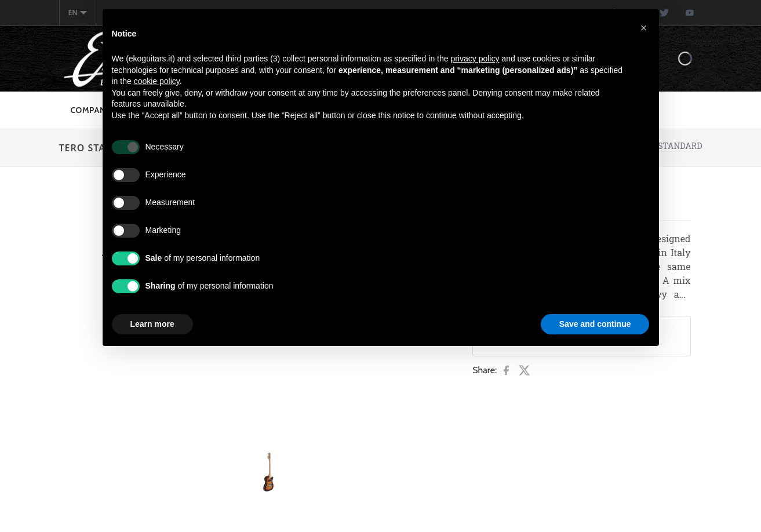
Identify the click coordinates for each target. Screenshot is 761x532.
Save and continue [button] (595, 324)
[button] (644, 28)
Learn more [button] (152, 324)
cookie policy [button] (157, 81)
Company (91, 110)
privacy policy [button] (475, 59)
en (78, 12)
